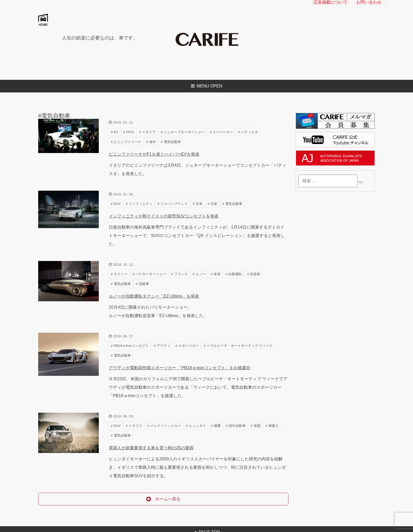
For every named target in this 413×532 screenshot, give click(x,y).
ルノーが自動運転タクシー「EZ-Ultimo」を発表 (154, 296)
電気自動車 (172, 142)
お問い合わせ (369, 7)
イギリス (135, 426)
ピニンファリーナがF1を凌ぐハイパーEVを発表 (154, 154)
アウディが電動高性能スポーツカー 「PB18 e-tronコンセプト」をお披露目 (180, 368)
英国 (257, 426)
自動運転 (235, 274)
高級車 (144, 284)
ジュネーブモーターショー (184, 132)
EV (116, 132)
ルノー (201, 274)
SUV (117, 204)
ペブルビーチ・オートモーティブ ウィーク (240, 346)
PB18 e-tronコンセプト (131, 346)
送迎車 (255, 274)
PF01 (130, 132)
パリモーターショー (151, 274)
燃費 (217, 426)
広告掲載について (331, 7)
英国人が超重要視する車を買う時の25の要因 (151, 448)
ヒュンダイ (197, 426)
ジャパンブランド (174, 204)
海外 (153, 142)
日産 (214, 204)
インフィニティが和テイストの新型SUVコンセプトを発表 (164, 216)
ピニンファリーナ (127, 142)
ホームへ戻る (163, 499)
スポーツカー (189, 346)
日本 (199, 204)
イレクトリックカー (166, 426)
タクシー (121, 274)
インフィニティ (141, 204)
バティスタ (250, 132)
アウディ (164, 346)
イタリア (149, 132)
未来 (217, 274)
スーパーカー (223, 132)
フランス (181, 274)
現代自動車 (237, 426)
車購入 (274, 426)
